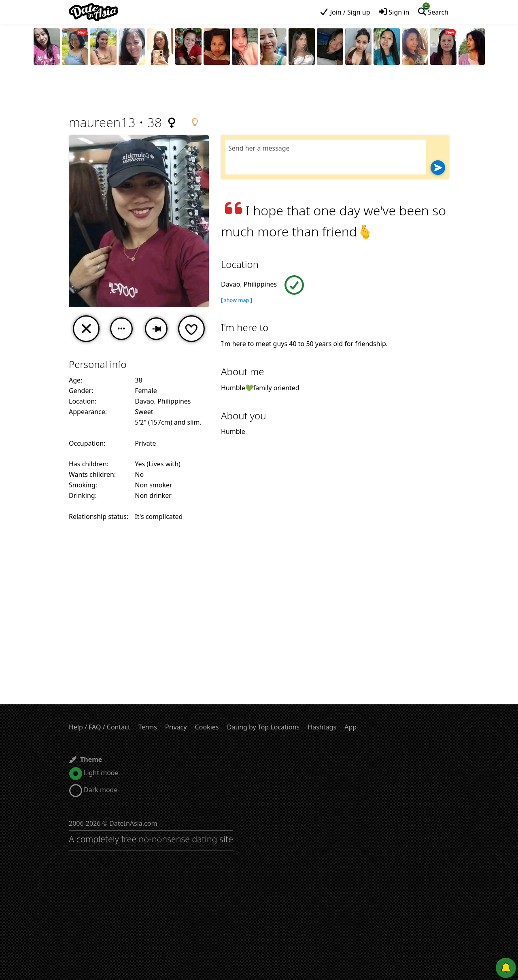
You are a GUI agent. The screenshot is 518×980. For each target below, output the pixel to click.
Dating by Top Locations (263, 727)
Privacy (176, 727)
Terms (148, 727)
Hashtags (322, 727)
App (350, 727)
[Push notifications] (506, 968)
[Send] (438, 168)
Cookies (207, 727)
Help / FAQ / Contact (100, 727)
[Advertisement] (259, 91)
